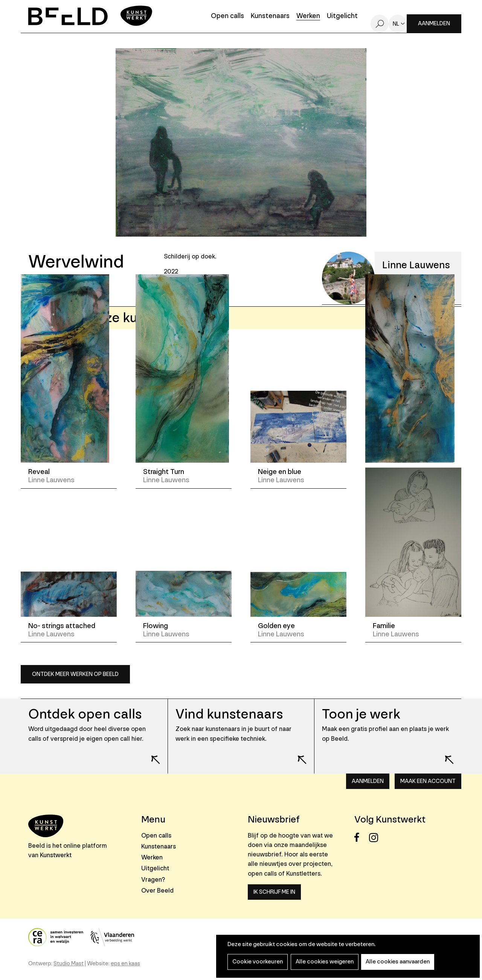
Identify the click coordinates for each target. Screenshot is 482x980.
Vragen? (153, 880)
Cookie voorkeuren (257, 962)
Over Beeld (157, 891)
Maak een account (428, 781)
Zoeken (380, 24)
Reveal (39, 472)
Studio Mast (69, 964)
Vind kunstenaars (229, 714)
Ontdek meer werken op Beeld (75, 674)
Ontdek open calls (85, 714)
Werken (308, 16)
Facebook (361, 837)
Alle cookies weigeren (322, 962)
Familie (384, 626)
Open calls (227, 16)
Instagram (376, 837)
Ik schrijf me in (274, 892)
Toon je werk (361, 714)
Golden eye (276, 626)
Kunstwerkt (56, 855)
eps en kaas (125, 964)
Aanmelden (434, 24)
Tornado (386, 472)
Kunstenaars (270, 16)
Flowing (156, 626)
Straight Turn (164, 472)
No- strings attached (62, 626)
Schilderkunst (190, 289)
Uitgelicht (342, 16)
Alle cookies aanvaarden (394, 962)
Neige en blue (280, 472)
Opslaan (57, 285)
